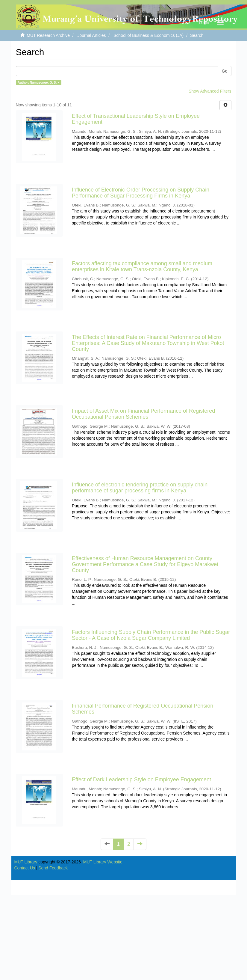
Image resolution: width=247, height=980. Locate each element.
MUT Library (26, 862)
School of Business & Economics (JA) (148, 35)
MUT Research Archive (48, 35)
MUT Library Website (103, 862)
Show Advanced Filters (210, 91)
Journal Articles (92, 35)
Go (225, 71)
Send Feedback (53, 868)
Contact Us (25, 868)
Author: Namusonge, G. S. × (39, 82)
